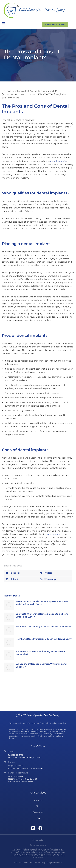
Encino (11, 762)
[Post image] (9, 605)
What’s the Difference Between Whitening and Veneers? (41, 665)
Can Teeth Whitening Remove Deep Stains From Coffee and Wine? (42, 615)
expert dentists (58, 161)
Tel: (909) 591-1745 (16, 755)
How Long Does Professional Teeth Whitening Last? (44, 639)
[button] (21, 573)
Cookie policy (38, 840)
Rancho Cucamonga (18, 773)
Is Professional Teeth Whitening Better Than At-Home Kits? (42, 653)
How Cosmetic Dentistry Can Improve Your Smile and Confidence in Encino (42, 603)
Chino (11, 751)
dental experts (52, 534)
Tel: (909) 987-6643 (16, 776)
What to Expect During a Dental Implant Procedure (43, 626)
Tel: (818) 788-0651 (16, 766)
